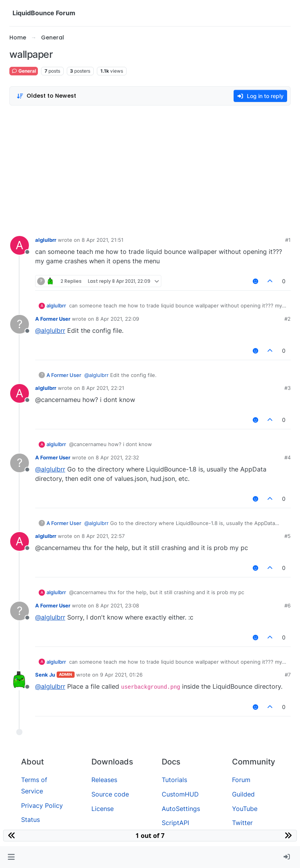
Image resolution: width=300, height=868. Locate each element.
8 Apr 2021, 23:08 (117, 605)
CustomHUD (180, 794)
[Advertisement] (150, 169)
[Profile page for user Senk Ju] (20, 680)
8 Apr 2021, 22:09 (117, 319)
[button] (11, 857)
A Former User (53, 319)
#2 (287, 319)
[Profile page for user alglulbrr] (20, 245)
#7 (288, 675)
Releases (104, 780)
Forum (241, 780)
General (24, 71)
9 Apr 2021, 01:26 (121, 675)
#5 (287, 536)
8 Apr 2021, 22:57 (103, 536)
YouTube (245, 809)
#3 (287, 388)
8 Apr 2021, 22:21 (103, 388)
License (103, 809)
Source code (110, 794)
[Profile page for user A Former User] (20, 324)
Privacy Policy (42, 805)
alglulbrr (46, 240)
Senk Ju (45, 675)
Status (30, 820)
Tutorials (174, 780)
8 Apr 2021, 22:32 (117, 457)
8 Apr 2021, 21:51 (103, 240)
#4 (287, 457)
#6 (287, 605)
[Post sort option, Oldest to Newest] (46, 96)
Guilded (243, 794)
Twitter (242, 823)
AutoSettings (181, 809)
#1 (288, 240)
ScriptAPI (175, 823)
